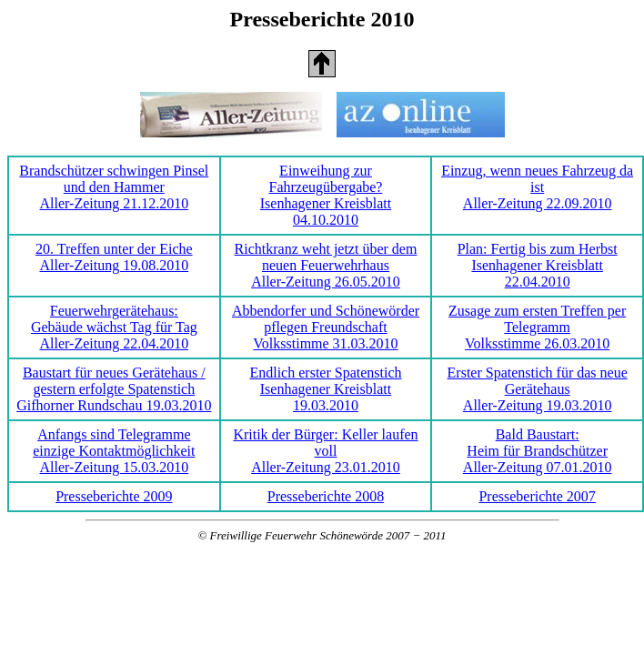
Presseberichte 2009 (114, 496)
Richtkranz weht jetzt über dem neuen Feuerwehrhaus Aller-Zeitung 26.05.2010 (326, 265)
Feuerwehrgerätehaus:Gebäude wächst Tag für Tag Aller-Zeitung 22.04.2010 (114, 327)
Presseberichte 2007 (537, 496)
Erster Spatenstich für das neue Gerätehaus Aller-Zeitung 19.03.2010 (538, 389)
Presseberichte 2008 (326, 496)
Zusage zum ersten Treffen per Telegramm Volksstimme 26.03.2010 (537, 327)
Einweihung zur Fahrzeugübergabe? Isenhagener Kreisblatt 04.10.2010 (326, 195)
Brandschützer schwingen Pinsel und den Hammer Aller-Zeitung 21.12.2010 (114, 187)
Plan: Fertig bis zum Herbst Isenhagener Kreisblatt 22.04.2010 (538, 265)
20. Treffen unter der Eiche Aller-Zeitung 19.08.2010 (114, 257)
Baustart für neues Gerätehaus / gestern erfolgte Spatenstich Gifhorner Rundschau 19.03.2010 (114, 389)
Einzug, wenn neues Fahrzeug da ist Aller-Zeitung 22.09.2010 (537, 187)
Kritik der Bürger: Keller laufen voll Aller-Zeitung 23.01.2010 (325, 451)
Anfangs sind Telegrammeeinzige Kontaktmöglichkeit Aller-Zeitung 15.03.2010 (114, 451)
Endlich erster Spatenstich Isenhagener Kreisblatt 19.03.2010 (325, 389)
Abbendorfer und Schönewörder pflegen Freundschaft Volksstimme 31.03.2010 (326, 327)
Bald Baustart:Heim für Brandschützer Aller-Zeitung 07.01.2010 (538, 451)
